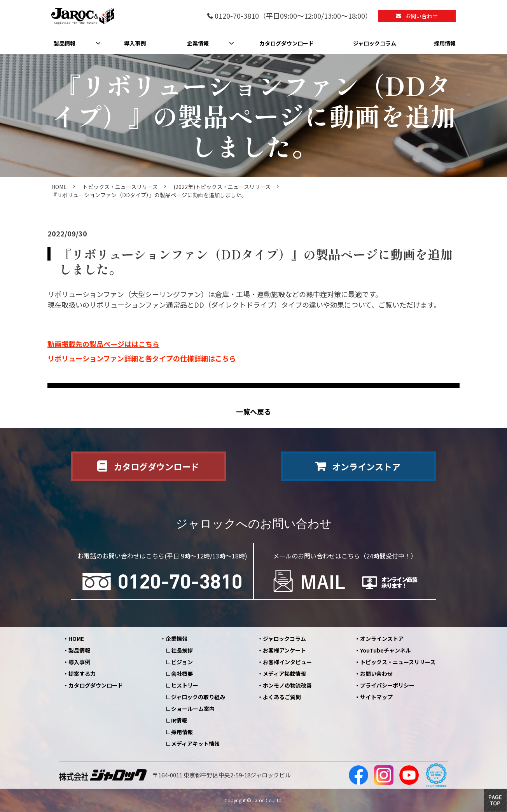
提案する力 (82, 674)
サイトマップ (376, 697)
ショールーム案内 (193, 709)
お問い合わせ (421, 16)
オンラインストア (366, 466)
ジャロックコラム (375, 43)
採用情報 (445, 43)
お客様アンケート (284, 650)
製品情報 (65, 43)
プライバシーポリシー (387, 685)
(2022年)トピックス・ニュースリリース (222, 187)
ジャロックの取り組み (198, 697)
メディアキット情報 (195, 744)
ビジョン (182, 662)
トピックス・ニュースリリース (120, 187)
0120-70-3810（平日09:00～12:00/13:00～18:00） (293, 16)
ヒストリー (185, 685)
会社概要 (182, 674)
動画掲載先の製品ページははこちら (103, 344)
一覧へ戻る (253, 412)
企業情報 (198, 43)
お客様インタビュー (287, 662)
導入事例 (135, 43)
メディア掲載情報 (284, 674)
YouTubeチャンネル (385, 650)
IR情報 (179, 720)
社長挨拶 (182, 650)
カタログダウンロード (287, 43)
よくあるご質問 (282, 697)
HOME (59, 187)
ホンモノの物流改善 (287, 685)
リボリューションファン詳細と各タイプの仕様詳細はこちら (142, 358)
